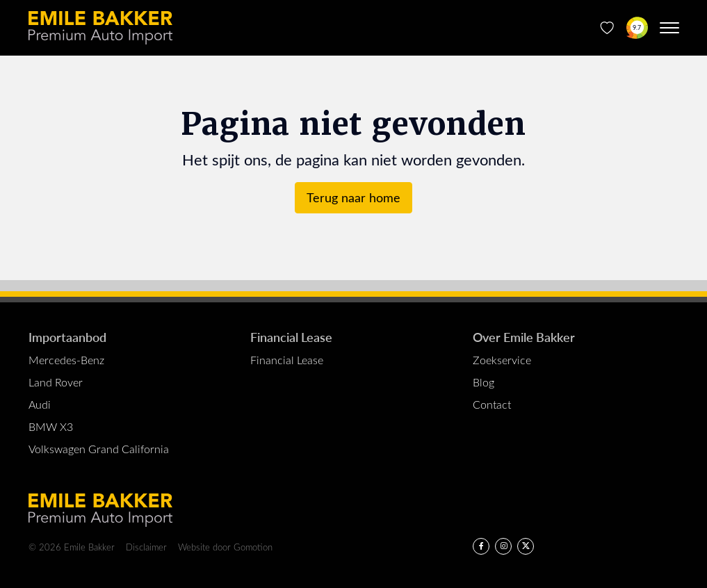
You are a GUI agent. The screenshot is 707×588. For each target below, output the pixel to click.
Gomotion (253, 547)
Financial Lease (291, 337)
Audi (40, 404)
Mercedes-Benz (66, 360)
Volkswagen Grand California (99, 449)
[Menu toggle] (669, 28)
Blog (483, 382)
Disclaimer (146, 547)
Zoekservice (502, 360)
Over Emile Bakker (524, 337)
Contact (492, 404)
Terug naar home (353, 197)
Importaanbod (67, 337)
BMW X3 (51, 426)
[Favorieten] (607, 28)
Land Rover (56, 382)
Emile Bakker (100, 28)
